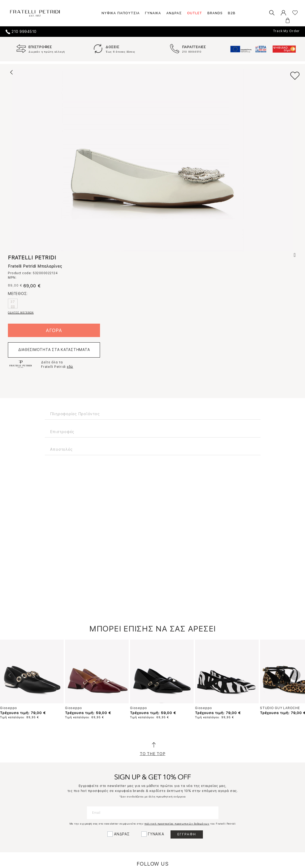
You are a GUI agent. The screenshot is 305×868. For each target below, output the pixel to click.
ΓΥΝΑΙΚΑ (153, 13)
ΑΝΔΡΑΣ (174, 13)
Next (295, 675)
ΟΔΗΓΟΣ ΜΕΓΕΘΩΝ (21, 312)
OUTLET (195, 13)
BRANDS (215, 13)
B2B (232, 13)
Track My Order (286, 31)
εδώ (70, 367)
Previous (10, 675)
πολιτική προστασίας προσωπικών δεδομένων (177, 824)
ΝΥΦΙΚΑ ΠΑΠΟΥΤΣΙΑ (121, 13)
